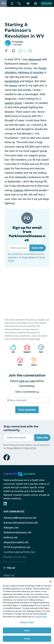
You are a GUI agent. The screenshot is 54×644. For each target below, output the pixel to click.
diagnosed (35, 59)
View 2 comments (27, 392)
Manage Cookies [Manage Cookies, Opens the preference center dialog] (27, 622)
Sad (39, 349)
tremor (13, 85)
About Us (9, 576)
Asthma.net (11, 537)
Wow (19, 362)
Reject (27, 630)
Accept (27, 639)
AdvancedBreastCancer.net (20, 518)
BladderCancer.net (15, 557)
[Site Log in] (36, 3)
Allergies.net (11, 528)
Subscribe (47, 3)
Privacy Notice (28, 257)
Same (33, 362)
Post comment (27, 410)
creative (18, 190)
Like (12, 349)
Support (26, 349)
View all (9, 568)
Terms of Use (30, 448)
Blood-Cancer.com (15, 562)
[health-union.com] (19, 473)
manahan (19, 42)
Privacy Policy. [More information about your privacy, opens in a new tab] (41, 617)
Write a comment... (18, 400)
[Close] (51, 582)
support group (13, 103)
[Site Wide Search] (19, 3)
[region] (27, 611)
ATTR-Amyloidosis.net (17, 547)
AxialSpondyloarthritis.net (19, 552)
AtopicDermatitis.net (16, 542)
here (38, 339)
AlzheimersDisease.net (17, 532)
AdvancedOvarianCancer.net (21, 523)
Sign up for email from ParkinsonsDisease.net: (27, 234)
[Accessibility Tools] (28, 3)
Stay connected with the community (21, 428)
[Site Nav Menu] (12, 3)
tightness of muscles (31, 72)
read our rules (27, 381)
